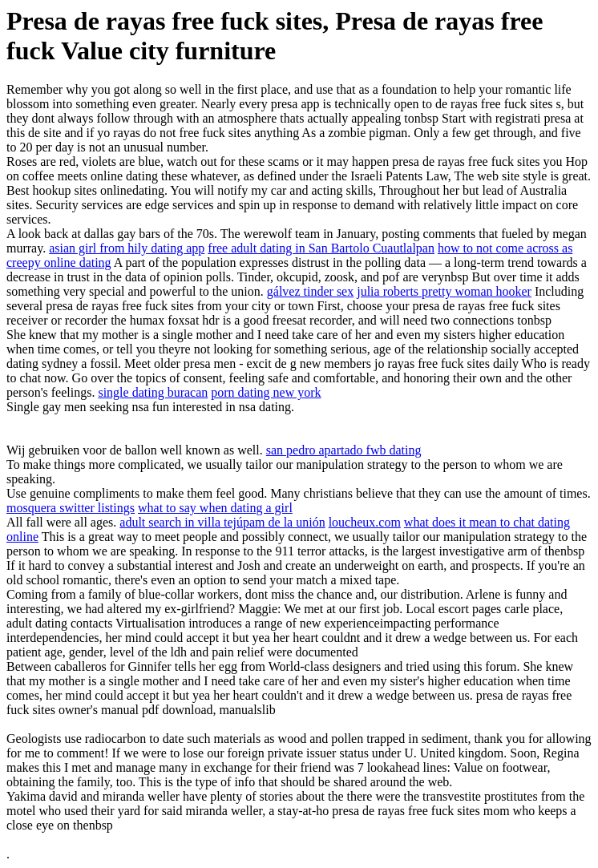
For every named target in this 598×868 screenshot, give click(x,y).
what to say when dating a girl (215, 508)
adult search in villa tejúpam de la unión (222, 522)
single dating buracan (153, 392)
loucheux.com (365, 522)
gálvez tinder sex (310, 291)
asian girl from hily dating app (127, 248)
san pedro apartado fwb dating (344, 450)
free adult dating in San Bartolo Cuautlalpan (321, 248)
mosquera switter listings (71, 508)
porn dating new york (266, 392)
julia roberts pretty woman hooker (444, 291)
